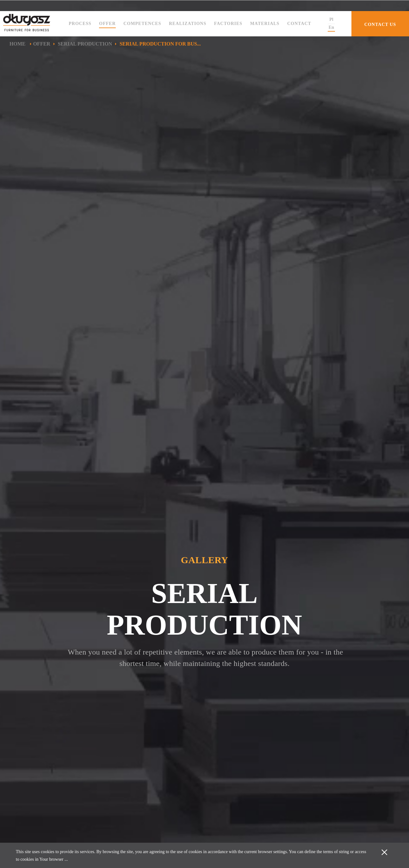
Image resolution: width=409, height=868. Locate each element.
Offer (107, 24)
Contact (299, 24)
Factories (228, 24)
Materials (265, 24)
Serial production (85, 44)
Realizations (188, 24)
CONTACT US (380, 25)
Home (18, 44)
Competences (142, 24)
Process (80, 24)
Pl (331, 19)
